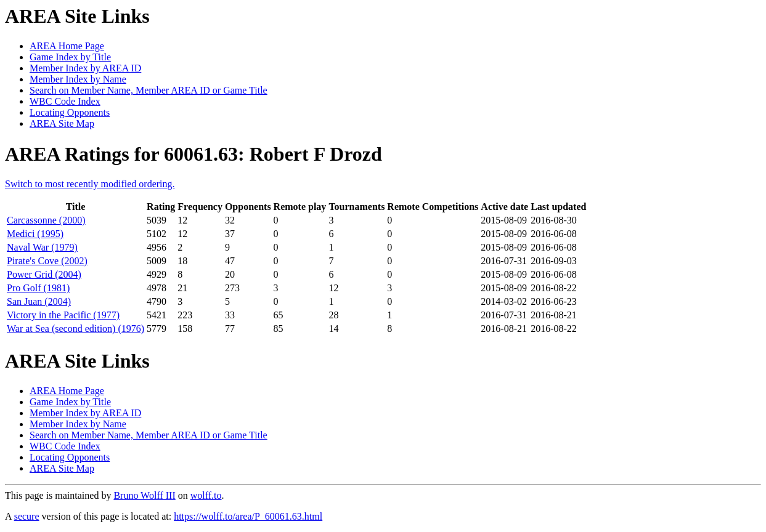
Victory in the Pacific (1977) (63, 315)
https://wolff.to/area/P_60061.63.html (248, 516)
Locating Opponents (70, 112)
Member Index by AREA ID (85, 68)
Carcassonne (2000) (46, 220)
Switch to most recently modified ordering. (90, 184)
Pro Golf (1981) (38, 288)
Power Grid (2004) (44, 274)
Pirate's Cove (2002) (47, 261)
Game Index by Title (70, 57)
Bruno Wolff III (144, 495)
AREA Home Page (67, 46)
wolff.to (206, 495)
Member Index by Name (78, 79)
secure (27, 516)
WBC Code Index (65, 101)
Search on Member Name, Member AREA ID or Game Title (149, 90)
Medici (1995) (35, 234)
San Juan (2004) (39, 301)
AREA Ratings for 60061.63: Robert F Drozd (194, 154)
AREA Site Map (62, 123)
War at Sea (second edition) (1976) (75, 328)
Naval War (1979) (42, 247)
